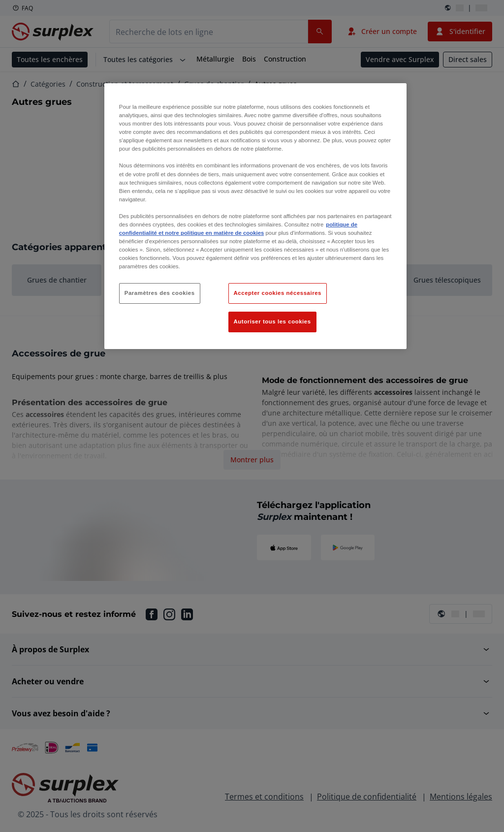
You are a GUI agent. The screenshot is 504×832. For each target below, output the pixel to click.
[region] (255, 216)
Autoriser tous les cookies (272, 321)
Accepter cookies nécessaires (278, 293)
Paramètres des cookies (160, 293)
